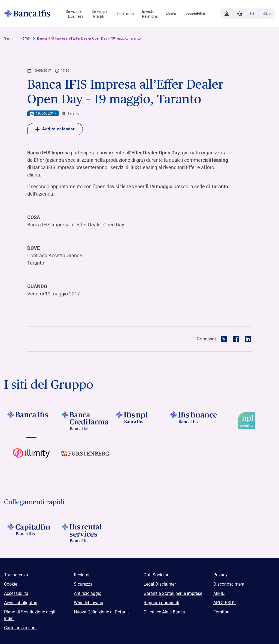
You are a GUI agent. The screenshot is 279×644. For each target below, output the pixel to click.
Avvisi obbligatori (21, 603)
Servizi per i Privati (100, 14)
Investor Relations (150, 14)
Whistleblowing (89, 603)
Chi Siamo (125, 14)
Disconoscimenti (229, 584)
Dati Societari (157, 575)
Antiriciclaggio (88, 593)
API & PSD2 (225, 603)
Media (171, 14)
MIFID (219, 593)
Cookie (11, 584)
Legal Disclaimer (160, 584)
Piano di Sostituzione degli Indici (30, 615)
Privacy (220, 575)
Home (25, 38)
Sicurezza (83, 584)
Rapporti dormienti (161, 603)
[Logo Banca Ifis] (27, 14)
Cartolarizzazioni (20, 628)
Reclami (82, 575)
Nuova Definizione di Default (101, 612)
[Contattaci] (239, 14)
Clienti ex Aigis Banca (164, 612)
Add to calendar (55, 129)
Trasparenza (16, 575)
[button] (252, 14)
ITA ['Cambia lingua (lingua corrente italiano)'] (267, 14)
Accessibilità (16, 593)
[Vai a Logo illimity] (31, 458)
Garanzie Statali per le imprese (173, 593)
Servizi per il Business (75, 14)
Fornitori (221, 612)
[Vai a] (31, 421)
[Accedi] (227, 14)
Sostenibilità (195, 14)
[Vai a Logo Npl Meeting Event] (248, 421)
